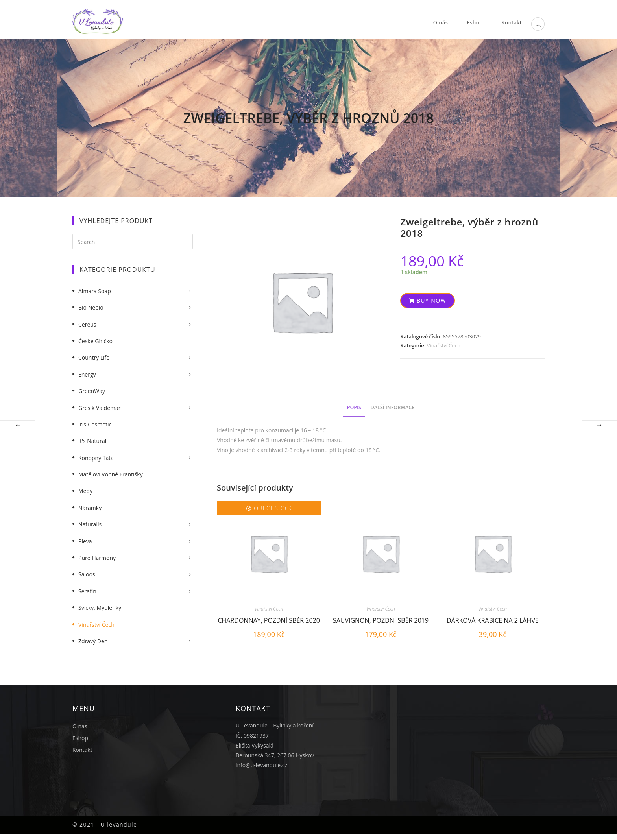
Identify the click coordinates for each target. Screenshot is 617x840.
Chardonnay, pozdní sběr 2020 (269, 620)
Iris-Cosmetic (95, 424)
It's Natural (92, 441)
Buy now (431, 300)
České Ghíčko (95, 341)
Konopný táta (96, 458)
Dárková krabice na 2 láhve (493, 620)
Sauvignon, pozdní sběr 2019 (381, 620)
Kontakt (82, 750)
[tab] (354, 408)
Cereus (87, 324)
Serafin (87, 591)
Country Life (94, 357)
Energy (87, 374)
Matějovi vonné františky (111, 474)
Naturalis (90, 524)
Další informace (393, 407)
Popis (354, 407)
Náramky (90, 508)
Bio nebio (91, 307)
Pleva (85, 541)
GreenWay (92, 391)
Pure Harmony (97, 558)
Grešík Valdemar (100, 408)
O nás (80, 726)
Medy (85, 491)
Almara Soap (95, 291)
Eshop (80, 738)
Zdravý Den (93, 641)
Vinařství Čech (444, 345)
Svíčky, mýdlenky (100, 608)
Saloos (87, 574)
